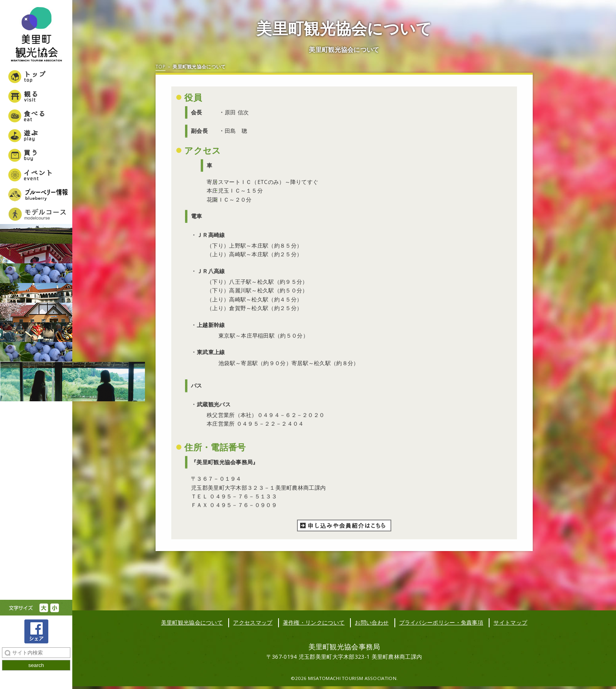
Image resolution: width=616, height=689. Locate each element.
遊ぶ (36, 136)
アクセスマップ (253, 622)
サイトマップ (510, 622)
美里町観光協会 (36, 35)
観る (36, 96)
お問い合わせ (372, 622)
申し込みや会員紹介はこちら (344, 525)
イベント (36, 175)
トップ (36, 77)
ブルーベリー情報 (36, 195)
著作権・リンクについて (314, 622)
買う (36, 155)
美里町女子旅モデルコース (36, 214)
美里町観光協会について (192, 622)
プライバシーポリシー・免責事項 (441, 622)
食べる (36, 116)
